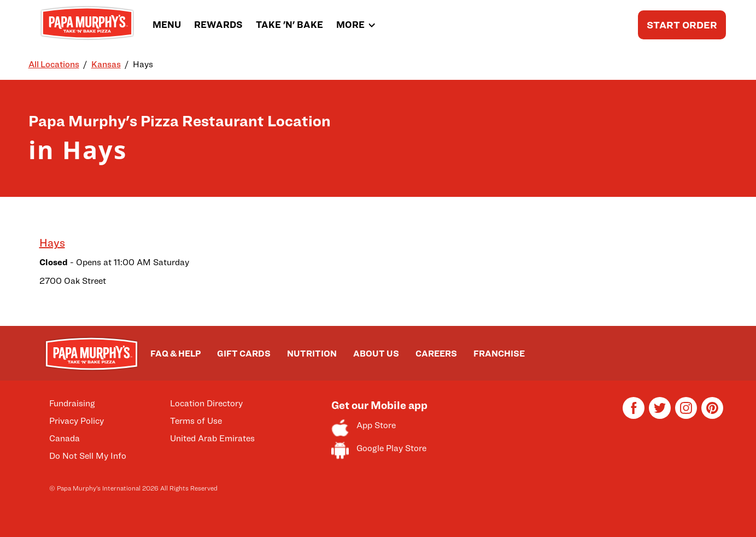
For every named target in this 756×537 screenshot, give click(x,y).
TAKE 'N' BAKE (289, 25)
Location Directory (206, 403)
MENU (167, 25)
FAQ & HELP (175, 354)
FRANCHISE (499, 354)
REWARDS (218, 25)
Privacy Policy (77, 421)
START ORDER (682, 25)
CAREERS (436, 354)
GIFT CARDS (244, 354)
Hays (52, 243)
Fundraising (72, 403)
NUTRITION (312, 354)
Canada (65, 438)
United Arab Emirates (212, 438)
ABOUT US (376, 354)
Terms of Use (196, 421)
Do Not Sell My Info (88, 456)
